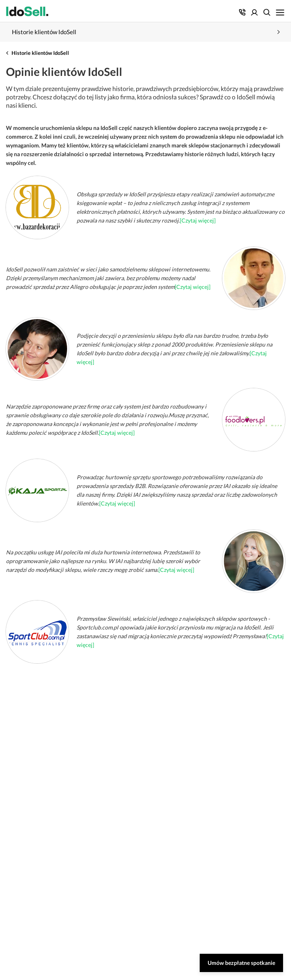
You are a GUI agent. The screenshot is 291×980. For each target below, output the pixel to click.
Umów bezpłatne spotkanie (241, 963)
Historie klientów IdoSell (40, 53)
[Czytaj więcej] (198, 220)
